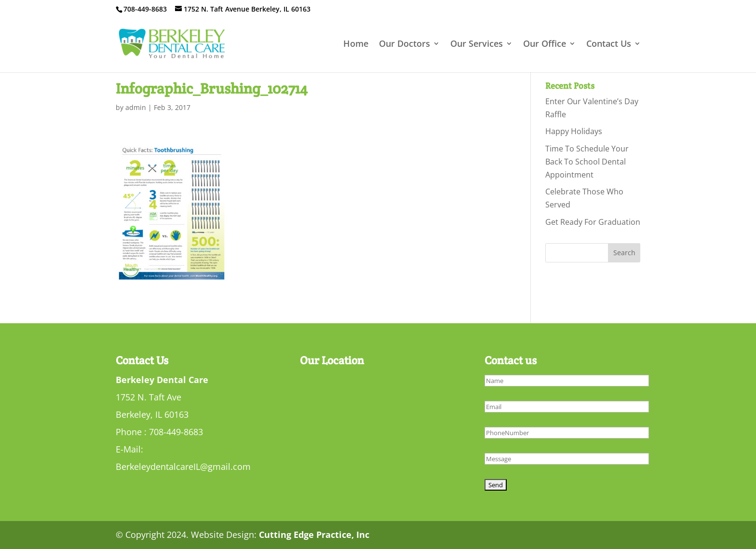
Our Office (545, 45)
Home (356, 45)
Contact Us (609, 45)
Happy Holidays (574, 131)
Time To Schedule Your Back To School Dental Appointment (587, 162)
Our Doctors (405, 45)
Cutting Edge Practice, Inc (314, 535)
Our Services (477, 45)
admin (136, 107)
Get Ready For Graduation (593, 222)
